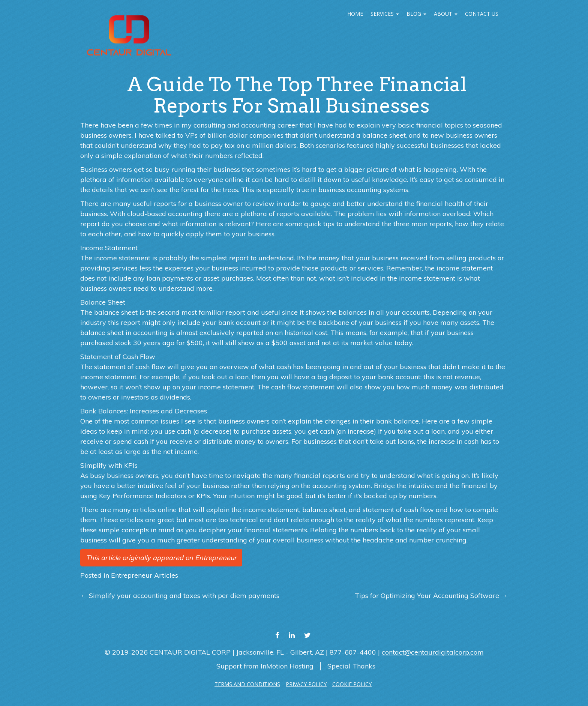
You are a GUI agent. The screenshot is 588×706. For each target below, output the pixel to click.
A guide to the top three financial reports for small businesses (297, 95)
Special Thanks (351, 666)
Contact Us (482, 14)
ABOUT (446, 14)
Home (355, 14)
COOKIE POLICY (352, 684)
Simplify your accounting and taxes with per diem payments (180, 596)
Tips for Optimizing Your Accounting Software (431, 596)
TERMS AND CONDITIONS (247, 684)
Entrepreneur (216, 558)
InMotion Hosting (287, 666)
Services (385, 14)
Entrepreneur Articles (145, 575)
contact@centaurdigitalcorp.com (433, 652)
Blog (416, 14)
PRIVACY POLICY (306, 684)
